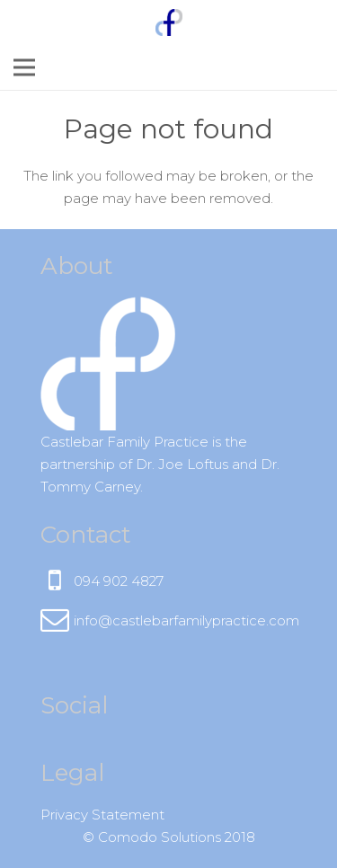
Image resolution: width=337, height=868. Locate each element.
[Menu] (24, 67)
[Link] (169, 22)
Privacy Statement (102, 815)
